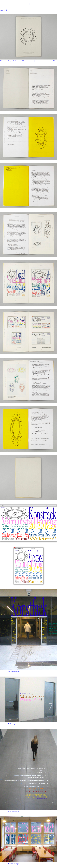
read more (30, 61)
